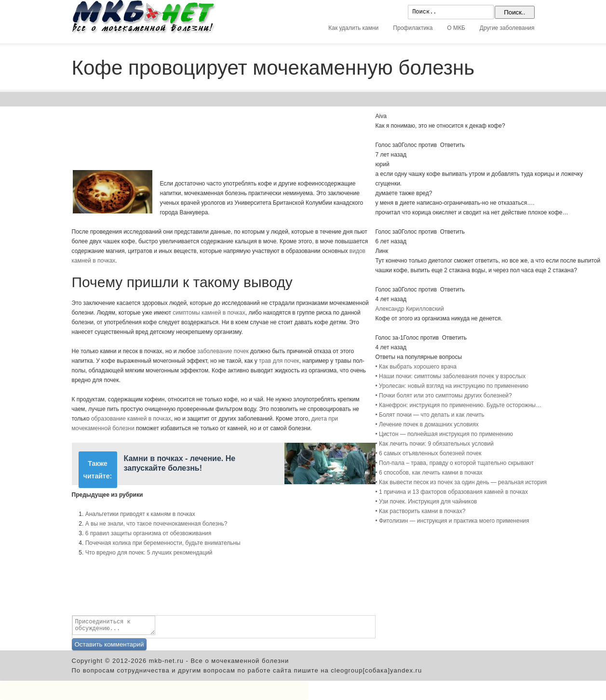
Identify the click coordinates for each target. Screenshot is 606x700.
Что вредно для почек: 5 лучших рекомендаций (149, 553)
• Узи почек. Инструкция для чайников (426, 502)
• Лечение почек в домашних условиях (427, 424)
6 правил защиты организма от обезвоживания (148, 533)
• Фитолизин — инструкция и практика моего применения (452, 521)
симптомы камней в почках (209, 313)
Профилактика (413, 28)
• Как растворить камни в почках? (421, 511)
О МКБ (456, 28)
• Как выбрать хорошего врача (416, 367)
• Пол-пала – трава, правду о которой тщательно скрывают (455, 463)
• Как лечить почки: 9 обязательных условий (435, 444)
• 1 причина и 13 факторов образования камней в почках (452, 492)
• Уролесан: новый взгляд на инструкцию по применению (452, 386)
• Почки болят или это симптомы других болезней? (444, 396)
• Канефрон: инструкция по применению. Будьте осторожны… (459, 405)
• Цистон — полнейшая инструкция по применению (444, 434)
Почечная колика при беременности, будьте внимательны (163, 543)
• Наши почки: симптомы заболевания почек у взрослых (451, 376)
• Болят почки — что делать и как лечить (430, 415)
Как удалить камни (353, 28)
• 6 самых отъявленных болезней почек (429, 453)
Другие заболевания (507, 28)
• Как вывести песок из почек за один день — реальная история (461, 482)
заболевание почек (223, 351)
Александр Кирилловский (410, 309)
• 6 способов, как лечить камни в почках (429, 473)
